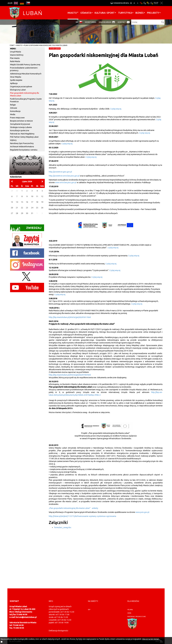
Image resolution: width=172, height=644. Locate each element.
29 (22, 213)
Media (13, 114)
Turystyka (125, 13)
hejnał (130, 610)
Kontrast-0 (145, 3)
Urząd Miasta (16, 52)
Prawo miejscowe (17, 118)
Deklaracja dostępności (58, 631)
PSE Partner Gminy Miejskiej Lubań (24, 137)
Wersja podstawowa (141, 3)
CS (28, 3)
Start (12, 45)
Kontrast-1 (148, 3)
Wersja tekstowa (156, 3)
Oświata (86, 13)
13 (12, 202)
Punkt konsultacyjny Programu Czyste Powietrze (26, 100)
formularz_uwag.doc (63, 527)
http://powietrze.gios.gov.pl (60, 172)
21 (17, 208)
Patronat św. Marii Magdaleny (22, 134)
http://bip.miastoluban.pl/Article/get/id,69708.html (70, 375)
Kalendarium (105, 22)
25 (37, 208)
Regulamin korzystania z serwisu (24, 150)
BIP (77, 22)
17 (32, 202)
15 (22, 202)
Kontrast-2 (152, 3)
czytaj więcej (113, 248)
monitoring (91, 22)
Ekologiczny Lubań (18, 90)
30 (27, 213)
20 (12, 208)
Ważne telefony (17, 55)
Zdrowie (14, 108)
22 (22, 208)
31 (32, 213)
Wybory (13, 140)
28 (17, 213)
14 (17, 202)
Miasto (72, 13)
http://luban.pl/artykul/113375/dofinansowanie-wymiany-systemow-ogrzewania (82, 516)
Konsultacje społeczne (20, 130)
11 (37, 196)
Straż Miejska (16, 77)
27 (12, 213)
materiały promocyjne (137, 617)
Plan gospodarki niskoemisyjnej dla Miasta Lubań (46, 45)
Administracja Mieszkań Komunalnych (26, 74)
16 (27, 202)
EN (16, 3)
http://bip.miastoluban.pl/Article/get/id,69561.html (70, 317)
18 (37, 202)
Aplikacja (14, 83)
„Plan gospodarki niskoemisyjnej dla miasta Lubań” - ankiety (73, 508)
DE (22, 3)
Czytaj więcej (134, 256)
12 (42, 196)
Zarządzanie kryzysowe (20, 124)
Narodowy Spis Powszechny (22, 143)
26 (42, 208)
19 (42, 202)
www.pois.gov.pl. (143, 512)
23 (27, 208)
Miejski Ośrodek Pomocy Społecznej (25, 65)
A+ (131, 3)
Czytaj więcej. (116, 109)
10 (32, 196)
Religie (13, 105)
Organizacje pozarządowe (21, 87)
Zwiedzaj (26, 229)
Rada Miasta (15, 61)
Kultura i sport (105, 13)
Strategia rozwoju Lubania (21, 127)
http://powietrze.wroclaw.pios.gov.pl (64, 176)
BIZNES (139, 13)
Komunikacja (15, 111)
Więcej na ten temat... (151, 639)
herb (129, 613)
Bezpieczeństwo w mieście (21, 121)
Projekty (153, 13)
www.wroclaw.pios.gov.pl (66, 182)
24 (32, 208)
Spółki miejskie (16, 80)
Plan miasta (15, 58)
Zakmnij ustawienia (162, 3)
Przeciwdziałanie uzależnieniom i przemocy (24, 69)
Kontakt (122, 22)
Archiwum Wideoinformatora (22, 147)
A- (138, 3)
